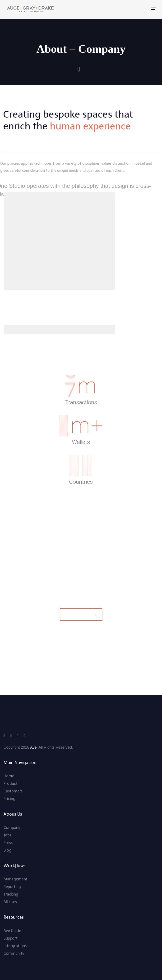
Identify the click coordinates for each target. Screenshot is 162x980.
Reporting (12, 887)
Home (9, 776)
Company (12, 828)
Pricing (9, 799)
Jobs (7, 835)
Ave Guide (12, 931)
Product (11, 784)
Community (14, 953)
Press (8, 843)
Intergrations (15, 946)
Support (11, 938)
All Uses (10, 902)
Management (16, 879)
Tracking (11, 894)
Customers (13, 791)
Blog (7, 850)
